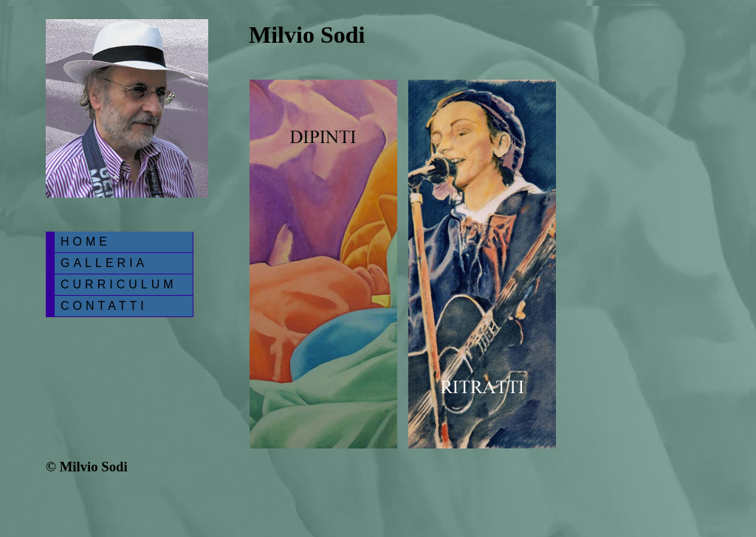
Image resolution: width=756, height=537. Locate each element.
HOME (86, 242)
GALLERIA (104, 263)
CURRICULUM (119, 284)
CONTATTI (104, 306)
